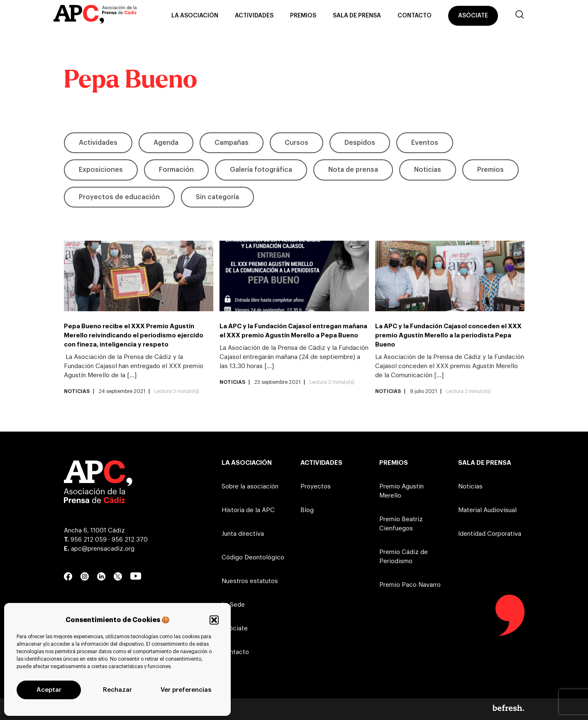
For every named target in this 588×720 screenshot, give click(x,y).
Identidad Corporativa (490, 534)
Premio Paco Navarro (410, 585)
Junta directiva (243, 534)
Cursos (296, 143)
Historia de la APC (248, 510)
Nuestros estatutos (250, 581)
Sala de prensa (357, 16)
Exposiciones (101, 170)
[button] (214, 620)
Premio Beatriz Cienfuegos (401, 524)
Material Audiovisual (487, 510)
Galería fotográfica (261, 170)
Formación (176, 170)
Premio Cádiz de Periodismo (404, 557)
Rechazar (117, 690)
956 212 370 (130, 540)
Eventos (425, 143)
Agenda (166, 143)
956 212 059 (89, 540)
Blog (307, 510)
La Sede (233, 605)
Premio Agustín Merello (401, 491)
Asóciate (473, 16)
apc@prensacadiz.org (103, 549)
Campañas (232, 143)
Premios (303, 16)
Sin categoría (217, 197)
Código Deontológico (253, 558)
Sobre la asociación (250, 487)
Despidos (360, 143)
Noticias (428, 170)
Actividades (254, 16)
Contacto (415, 16)
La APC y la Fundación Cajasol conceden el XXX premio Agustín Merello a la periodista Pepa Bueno (448, 336)
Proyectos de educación (119, 197)
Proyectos (316, 487)
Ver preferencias (186, 690)
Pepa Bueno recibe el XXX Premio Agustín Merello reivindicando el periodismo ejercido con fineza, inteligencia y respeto (134, 336)
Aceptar (49, 690)
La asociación (195, 16)
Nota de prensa (353, 170)
